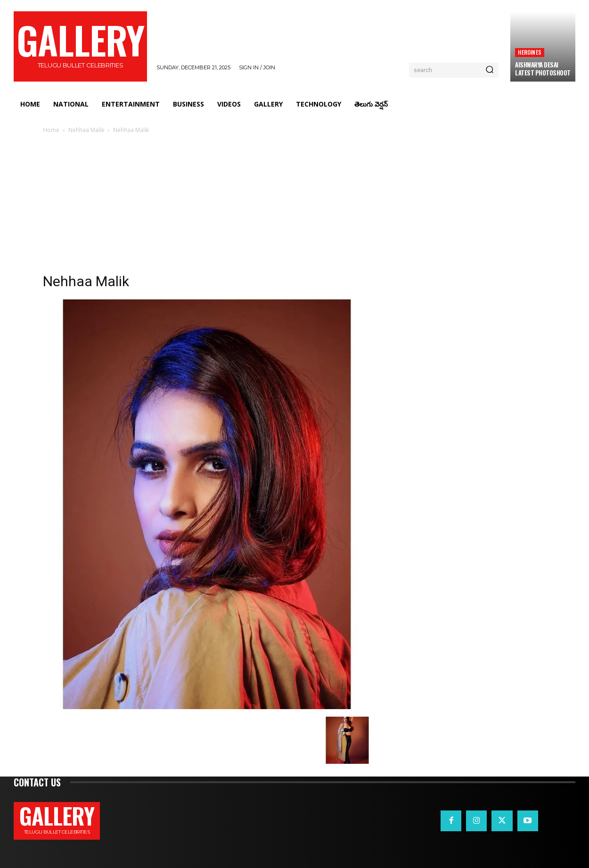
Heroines (530, 52)
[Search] (490, 70)
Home (51, 130)
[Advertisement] (294, 206)
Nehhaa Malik (86, 130)
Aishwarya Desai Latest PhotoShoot (543, 69)
